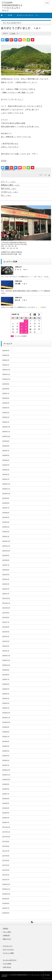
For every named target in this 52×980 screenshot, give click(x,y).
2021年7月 (6, 622)
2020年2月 (6, 703)
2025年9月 (6, 384)
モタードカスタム (8, 949)
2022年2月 (6, 589)
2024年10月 (6, 436)
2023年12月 (6, 484)
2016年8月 (6, 904)
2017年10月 (6, 837)
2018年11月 (6, 775)
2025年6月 (6, 398)
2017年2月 (6, 875)
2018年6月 (6, 799)
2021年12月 (6, 598)
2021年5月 (6, 632)
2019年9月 (6, 727)
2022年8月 (6, 560)
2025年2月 (6, 417)
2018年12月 (6, 770)
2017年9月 (6, 842)
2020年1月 (6, 708)
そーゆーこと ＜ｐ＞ (10, 192)
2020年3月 (6, 699)
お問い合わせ (7, 967)
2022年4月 (6, 579)
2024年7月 (6, 451)
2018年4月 (6, 808)
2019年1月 (6, 765)
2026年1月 (6, 365)
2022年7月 (6, 565)
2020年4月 (6, 694)
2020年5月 (6, 689)
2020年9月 (6, 670)
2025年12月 (6, 370)
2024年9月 (6, 441)
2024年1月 (6, 479)
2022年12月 (6, 541)
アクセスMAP (7, 964)
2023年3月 (6, 527)
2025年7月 (6, 394)
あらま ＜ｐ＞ (21, 300)
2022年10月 (6, 551)
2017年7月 (6, 851)
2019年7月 (6, 737)
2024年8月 (6, 446)
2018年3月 (6, 813)
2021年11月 (6, 603)
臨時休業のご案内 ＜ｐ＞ (13, 170)
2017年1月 (6, 880)
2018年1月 (6, 823)
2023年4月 (6, 522)
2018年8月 (6, 789)
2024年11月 (6, 432)
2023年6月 (6, 513)
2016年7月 (6, 908)
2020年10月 (6, 665)
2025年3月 (6, 413)
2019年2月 (6, 760)
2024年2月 (6, 475)
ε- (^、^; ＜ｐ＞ (8, 182)
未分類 (10, 15)
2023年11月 (6, 489)
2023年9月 (6, 498)
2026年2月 (6, 360)
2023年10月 (6, 494)
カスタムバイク (8, 946)
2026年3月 (6, 355)
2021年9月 (6, 613)
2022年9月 (6, 556)
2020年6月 (6, 684)
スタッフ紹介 (7, 932)
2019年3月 (6, 756)
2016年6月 (6, 913)
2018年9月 (6, 784)
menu (47, 3)
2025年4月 (6, 408)
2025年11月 (6, 374)
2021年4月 (6, 637)
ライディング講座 (8, 953)
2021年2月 (6, 646)
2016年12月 (6, 884)
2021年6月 (6, 627)
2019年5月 (6, 746)
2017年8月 (6, 846)
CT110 (4, 161)
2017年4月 (6, 865)
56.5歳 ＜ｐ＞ (21, 284)
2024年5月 (6, 460)
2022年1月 (6, 594)
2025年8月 (6, 389)
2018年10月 (6, 780)
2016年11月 (6, 889)
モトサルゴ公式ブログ (10, 960)
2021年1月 (6, 651)
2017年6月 (6, 856)
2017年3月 (6, 870)
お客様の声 (6, 935)
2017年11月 (6, 832)
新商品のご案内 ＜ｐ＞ (10, 185)
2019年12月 (6, 713)
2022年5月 (6, 575)
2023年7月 (6, 508)
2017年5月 (6, 861)
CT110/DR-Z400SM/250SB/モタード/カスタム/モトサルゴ (27, 975)
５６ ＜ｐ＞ (43, 175)
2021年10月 (6, 608)
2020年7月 (6, 679)
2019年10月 (6, 722)
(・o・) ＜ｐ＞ (21, 269)
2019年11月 (6, 718)
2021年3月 (6, 641)
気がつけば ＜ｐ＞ (9, 188)
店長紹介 (6, 928)
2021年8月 (6, 618)
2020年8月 (6, 675)
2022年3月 (6, 584)
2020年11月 (6, 660)
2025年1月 (6, 422)
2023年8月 (6, 503)
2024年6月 (6, 455)
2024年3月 (6, 470)
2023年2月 (6, 532)
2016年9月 (6, 899)
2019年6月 (6, 742)
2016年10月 (6, 894)
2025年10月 (6, 379)
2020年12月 (6, 656)
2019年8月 (6, 732)
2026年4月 (6, 351)
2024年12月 (6, 427)
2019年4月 (6, 751)
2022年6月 (6, 570)
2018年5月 (6, 803)
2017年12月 (6, 827)
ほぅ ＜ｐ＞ (6, 195)
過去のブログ (7, 939)
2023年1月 (6, 537)
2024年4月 (6, 465)
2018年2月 (6, 818)
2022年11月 (6, 546)
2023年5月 (6, 517)
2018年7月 (6, 794)
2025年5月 (6, 403)
